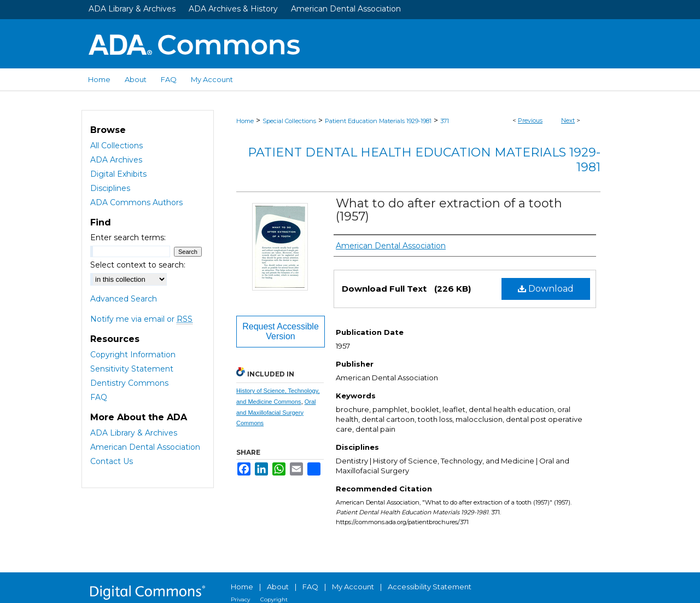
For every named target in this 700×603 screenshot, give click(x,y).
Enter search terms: (128, 237)
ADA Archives (116, 160)
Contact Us (112, 461)
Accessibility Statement (430, 587)
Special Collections (289, 121)
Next (568, 120)
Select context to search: (138, 265)
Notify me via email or (141, 319)
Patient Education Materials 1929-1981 (378, 121)
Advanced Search (124, 299)
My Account (353, 587)
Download (546, 289)
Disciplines (110, 188)
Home (245, 121)
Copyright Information (133, 355)
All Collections (116, 146)
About (278, 587)
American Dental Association (346, 9)
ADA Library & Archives (132, 9)
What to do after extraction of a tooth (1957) (449, 210)
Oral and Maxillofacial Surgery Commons (276, 413)
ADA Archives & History (233, 9)
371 (445, 121)
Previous (530, 120)
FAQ (99, 397)
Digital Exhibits (118, 174)
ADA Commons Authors (136, 202)
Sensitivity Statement (132, 369)
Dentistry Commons (129, 383)
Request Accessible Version (281, 331)
